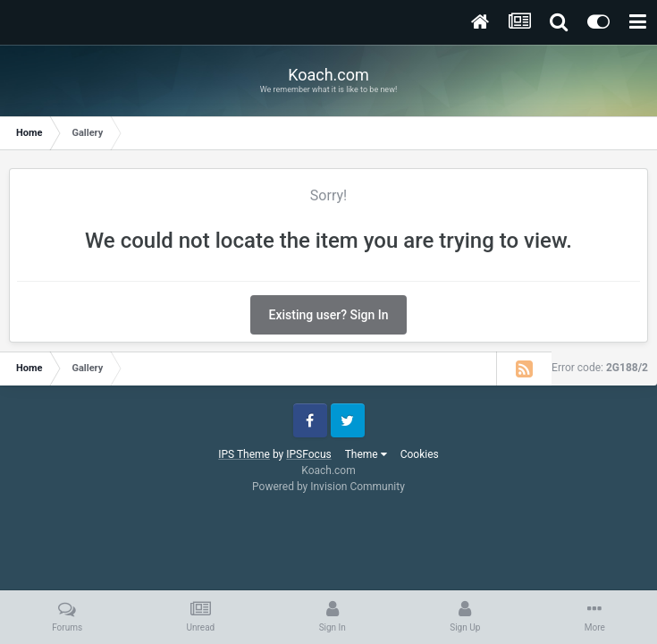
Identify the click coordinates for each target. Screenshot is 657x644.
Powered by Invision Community (328, 487)
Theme (366, 454)
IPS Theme (244, 454)
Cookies (420, 454)
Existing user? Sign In (329, 315)
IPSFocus (308, 454)
